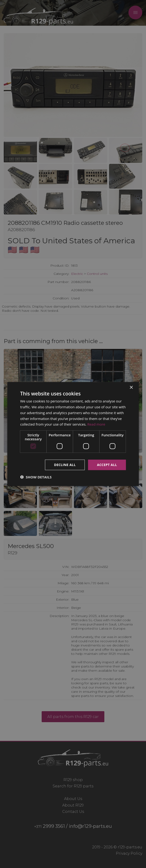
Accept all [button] (107, 465)
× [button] (131, 388)
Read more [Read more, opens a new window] (96, 424)
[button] (36, 477)
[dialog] (73, 434)
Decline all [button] (65, 465)
